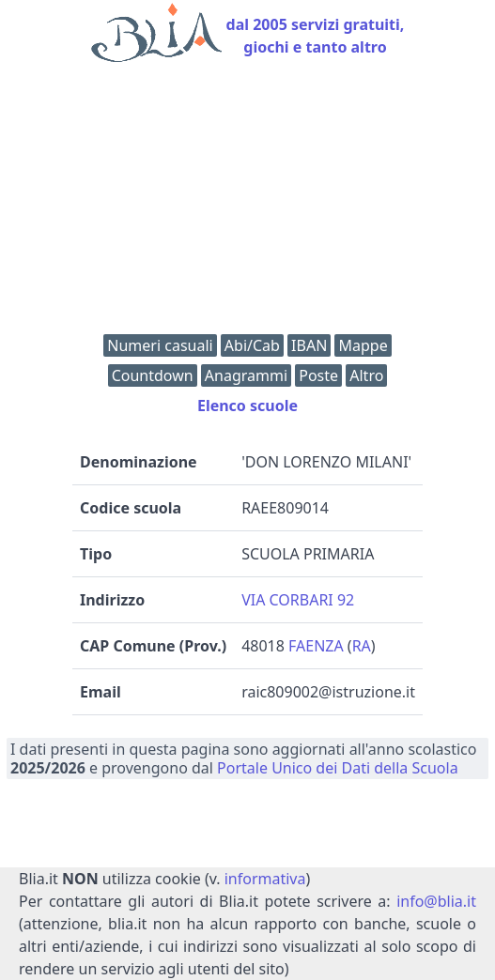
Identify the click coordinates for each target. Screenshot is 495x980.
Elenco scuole (247, 406)
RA (362, 646)
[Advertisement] (247, 203)
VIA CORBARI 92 (298, 600)
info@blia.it (436, 901)
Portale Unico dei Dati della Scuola (338, 768)
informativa (265, 879)
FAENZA (316, 646)
